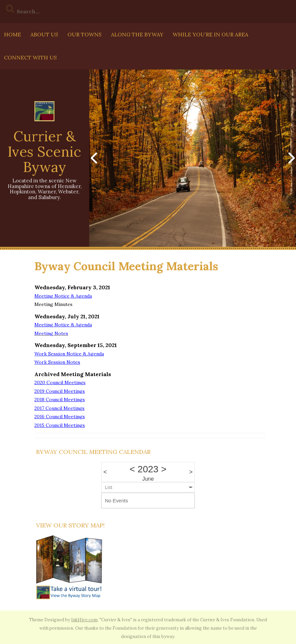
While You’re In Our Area (210, 34)
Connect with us (30, 57)
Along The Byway (137, 34)
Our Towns (85, 34)
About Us (44, 34)
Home (13, 34)
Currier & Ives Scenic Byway (44, 152)
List (109, 487)
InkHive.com (84, 620)
